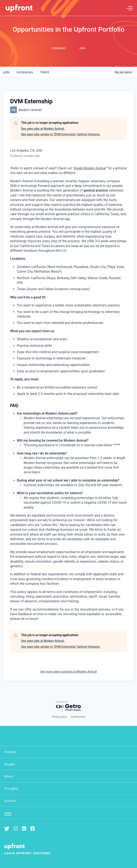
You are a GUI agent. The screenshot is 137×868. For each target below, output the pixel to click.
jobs (7, 72)
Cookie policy (78, 717)
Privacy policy (59, 717)
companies (25, 72)
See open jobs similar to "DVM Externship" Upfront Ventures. (61, 134)
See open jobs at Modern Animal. (43, 129)
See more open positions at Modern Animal (68, 672)
